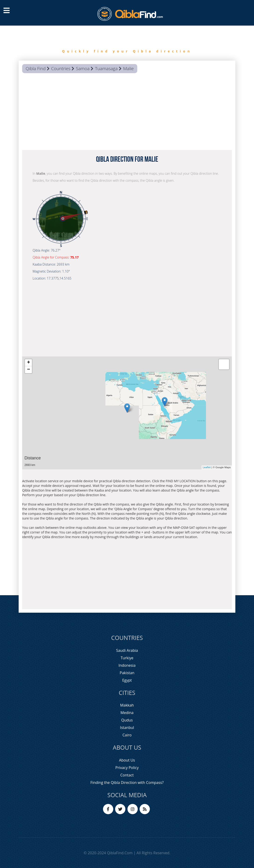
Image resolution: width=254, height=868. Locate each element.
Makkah (127, 705)
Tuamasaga (106, 68)
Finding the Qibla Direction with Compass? (127, 783)
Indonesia (127, 665)
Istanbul (127, 728)
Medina (127, 713)
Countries (61, 68)
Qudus (127, 720)
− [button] (29, 370)
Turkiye (127, 658)
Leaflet (207, 467)
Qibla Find (36, 68)
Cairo (127, 735)
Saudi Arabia (127, 650)
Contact (127, 775)
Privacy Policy (127, 768)
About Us (127, 760)
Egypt (127, 680)
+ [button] (29, 363)
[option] (127, 43)
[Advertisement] (127, 113)
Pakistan (127, 673)
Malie (128, 68)
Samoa (83, 68)
